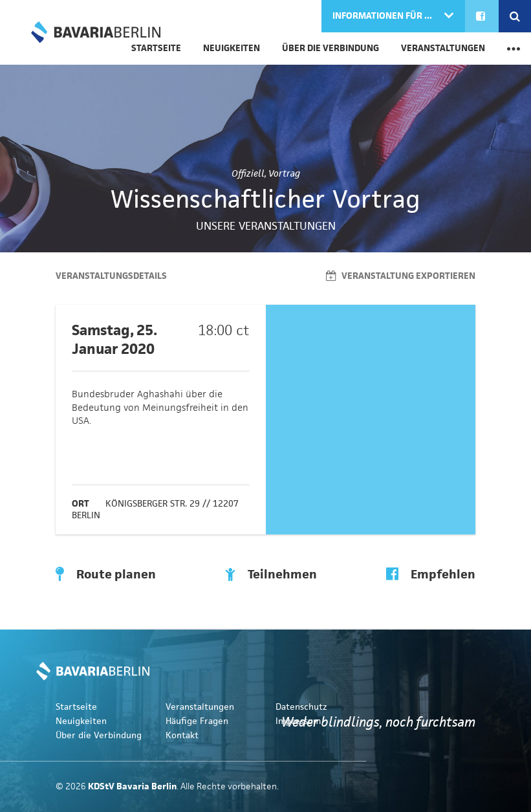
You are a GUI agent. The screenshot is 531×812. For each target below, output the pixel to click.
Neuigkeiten (232, 48)
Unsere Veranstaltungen (266, 226)
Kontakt (182, 735)
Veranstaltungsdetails (111, 276)
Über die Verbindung (331, 48)
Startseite (76, 707)
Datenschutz (301, 707)
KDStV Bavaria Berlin (96, 32)
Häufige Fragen (197, 721)
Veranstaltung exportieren (401, 276)
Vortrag (284, 173)
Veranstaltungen (443, 48)
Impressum (298, 721)
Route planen (106, 575)
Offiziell (248, 173)
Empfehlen (431, 575)
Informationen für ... (383, 16)
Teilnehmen (271, 575)
